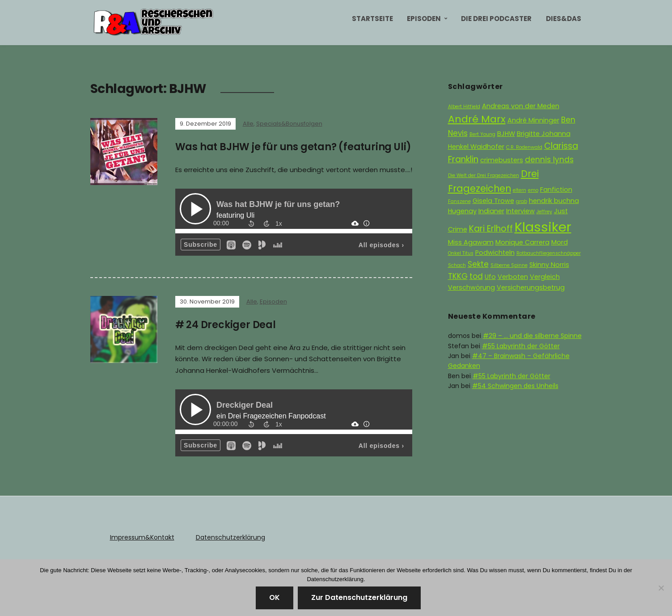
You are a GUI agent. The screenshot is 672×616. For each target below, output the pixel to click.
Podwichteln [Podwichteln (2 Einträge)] (495, 253)
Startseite (372, 19)
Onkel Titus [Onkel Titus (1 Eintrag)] (461, 253)
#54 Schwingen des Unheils (515, 386)
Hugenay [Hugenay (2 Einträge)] (462, 211)
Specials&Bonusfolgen (289, 124)
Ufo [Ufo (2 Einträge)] (490, 277)
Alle (248, 124)
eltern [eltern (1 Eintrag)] (520, 190)
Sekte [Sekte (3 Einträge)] (478, 264)
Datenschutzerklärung (230, 537)
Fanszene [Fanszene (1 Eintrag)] (459, 201)
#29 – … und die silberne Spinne (532, 336)
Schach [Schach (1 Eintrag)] (457, 265)
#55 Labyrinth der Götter (521, 346)
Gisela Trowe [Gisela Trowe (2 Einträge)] (493, 201)
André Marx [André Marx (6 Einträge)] (477, 119)
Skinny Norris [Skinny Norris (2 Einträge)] (549, 265)
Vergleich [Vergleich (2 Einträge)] (545, 277)
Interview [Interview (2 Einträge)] (520, 211)
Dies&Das (564, 19)
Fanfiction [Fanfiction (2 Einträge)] (556, 190)
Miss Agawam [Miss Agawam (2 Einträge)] (471, 242)
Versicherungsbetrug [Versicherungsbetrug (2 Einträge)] (531, 287)
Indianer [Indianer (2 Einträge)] (491, 211)
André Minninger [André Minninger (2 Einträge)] (533, 120)
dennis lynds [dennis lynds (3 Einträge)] (549, 160)
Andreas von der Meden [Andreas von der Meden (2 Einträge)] (521, 106)
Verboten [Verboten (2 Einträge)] (513, 277)
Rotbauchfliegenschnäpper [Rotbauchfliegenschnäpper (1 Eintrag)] (549, 253)
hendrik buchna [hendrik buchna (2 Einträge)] (554, 201)
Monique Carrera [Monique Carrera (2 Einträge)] (522, 242)
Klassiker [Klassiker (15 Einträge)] (543, 227)
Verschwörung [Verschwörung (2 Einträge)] (471, 287)
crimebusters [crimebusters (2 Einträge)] (502, 160)
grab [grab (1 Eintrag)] (522, 201)
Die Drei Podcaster (496, 19)
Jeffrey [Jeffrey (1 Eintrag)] (544, 212)
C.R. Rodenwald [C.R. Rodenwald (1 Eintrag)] (524, 147)
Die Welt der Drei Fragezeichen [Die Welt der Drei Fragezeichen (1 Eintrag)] (484, 175)
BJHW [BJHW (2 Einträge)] (506, 134)
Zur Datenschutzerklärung (359, 597)
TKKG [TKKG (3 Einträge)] (458, 276)
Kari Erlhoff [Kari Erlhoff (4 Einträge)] (491, 229)
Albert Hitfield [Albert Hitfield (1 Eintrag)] (464, 107)
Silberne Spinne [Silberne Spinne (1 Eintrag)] (509, 265)
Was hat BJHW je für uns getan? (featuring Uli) (294, 147)
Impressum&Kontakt (142, 537)
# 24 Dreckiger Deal (226, 325)
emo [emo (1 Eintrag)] (533, 190)
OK (275, 597)
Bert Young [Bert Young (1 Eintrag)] (482, 134)
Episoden (424, 19)
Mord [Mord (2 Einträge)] (560, 242)
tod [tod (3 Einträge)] (476, 276)
